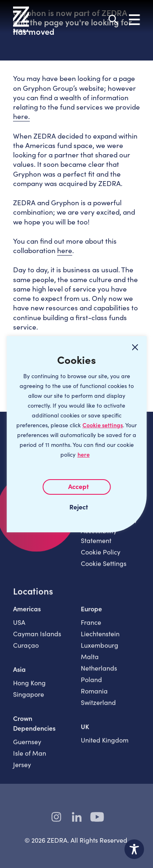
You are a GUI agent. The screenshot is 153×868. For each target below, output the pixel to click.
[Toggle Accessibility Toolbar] (134, 849)
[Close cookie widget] (135, 348)
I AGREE (76, 487)
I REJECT (76, 507)
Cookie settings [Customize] (103, 425)
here (84, 454)
